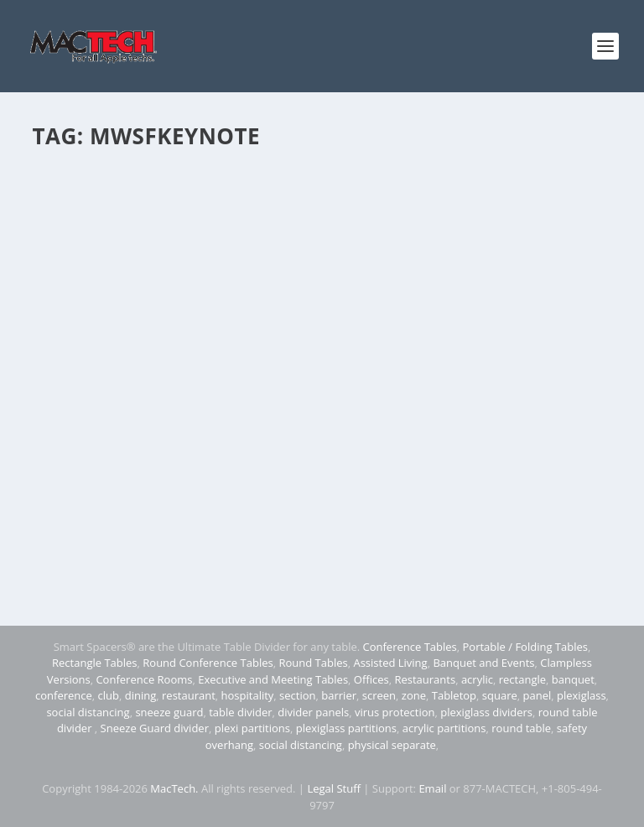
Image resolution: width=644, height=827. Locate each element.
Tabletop (454, 695)
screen (379, 695)
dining (141, 695)
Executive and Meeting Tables (273, 679)
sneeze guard (169, 712)
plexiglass (582, 695)
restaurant (189, 695)
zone (414, 695)
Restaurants (425, 679)
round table (521, 728)
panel (538, 695)
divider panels (313, 712)
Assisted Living (390, 663)
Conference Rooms (144, 679)
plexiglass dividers (486, 712)
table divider (240, 712)
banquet (573, 679)
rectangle (522, 679)
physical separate (392, 745)
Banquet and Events (483, 663)
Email (432, 788)
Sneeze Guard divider (155, 728)
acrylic (477, 679)
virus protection (395, 712)
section (297, 695)
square (500, 695)
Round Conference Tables (208, 663)
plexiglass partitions (346, 728)
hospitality (248, 695)
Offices (371, 679)
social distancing (88, 712)
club (109, 695)
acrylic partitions (444, 728)
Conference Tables (410, 647)
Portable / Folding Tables (525, 647)
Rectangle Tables (95, 663)
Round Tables (313, 663)
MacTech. (174, 788)
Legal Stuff (334, 788)
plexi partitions (252, 728)
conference (64, 695)
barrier (339, 695)
